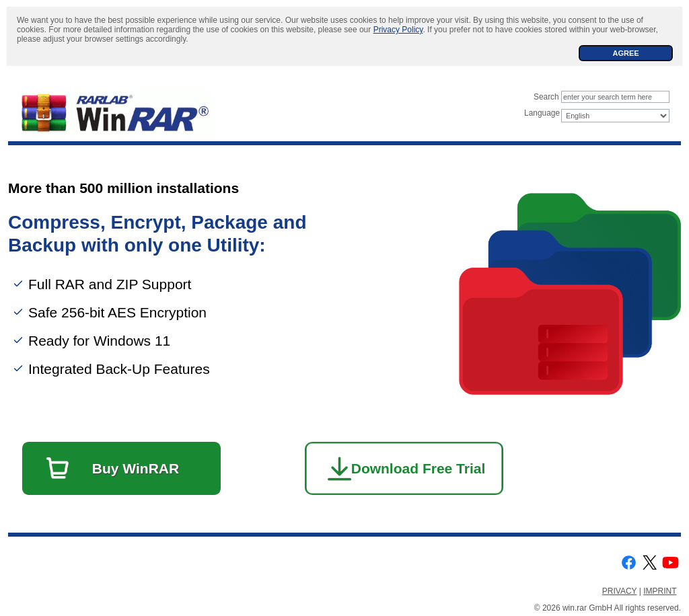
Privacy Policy (398, 30)
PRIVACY (620, 591)
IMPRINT (660, 591)
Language (542, 113)
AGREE (625, 53)
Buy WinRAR (136, 468)
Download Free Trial (419, 468)
